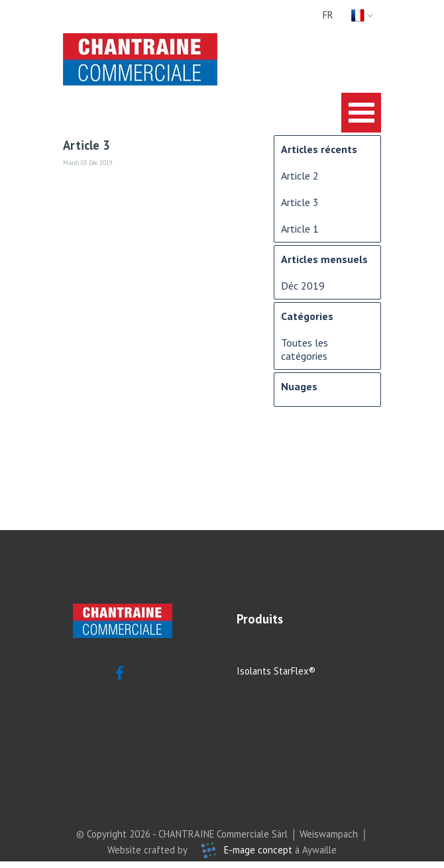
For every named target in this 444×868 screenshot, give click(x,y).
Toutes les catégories (305, 349)
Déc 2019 (303, 286)
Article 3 (300, 202)
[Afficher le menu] (361, 113)
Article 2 (300, 176)
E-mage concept (258, 850)
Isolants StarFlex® (276, 671)
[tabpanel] (286, 619)
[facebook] (119, 673)
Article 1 (300, 229)
